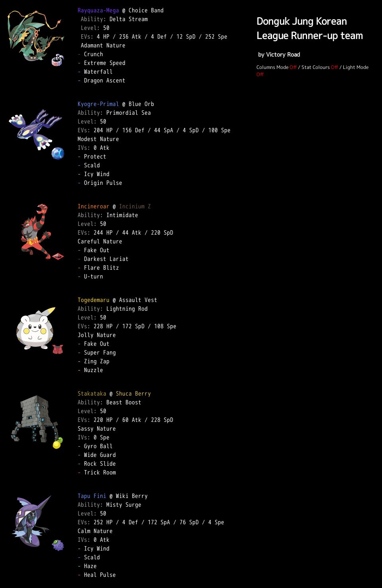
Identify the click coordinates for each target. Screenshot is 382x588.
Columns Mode (272, 67)
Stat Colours (316, 67)
